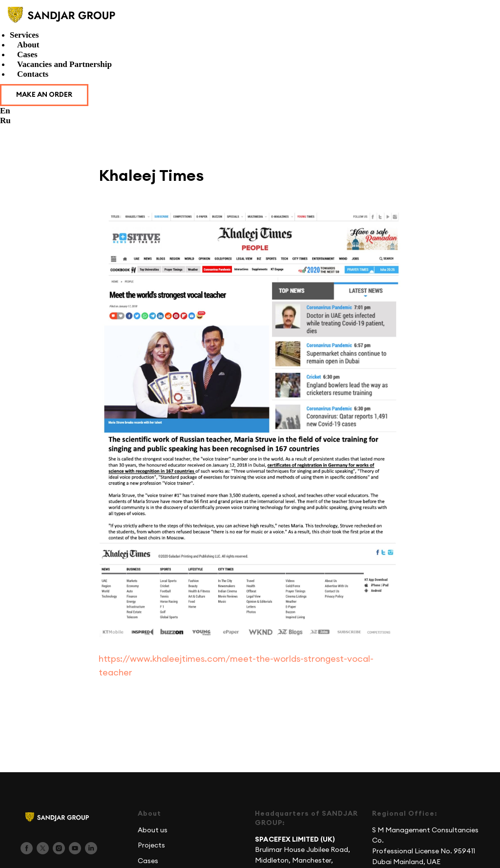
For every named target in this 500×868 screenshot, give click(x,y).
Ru (5, 120)
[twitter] (43, 853)
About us (153, 834)
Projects (151, 850)
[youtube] (75, 853)
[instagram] (59, 853)
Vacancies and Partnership (64, 64)
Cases (27, 54)
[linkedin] (91, 853)
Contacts (33, 74)
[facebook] (27, 853)
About (28, 45)
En (5, 111)
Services (24, 35)
